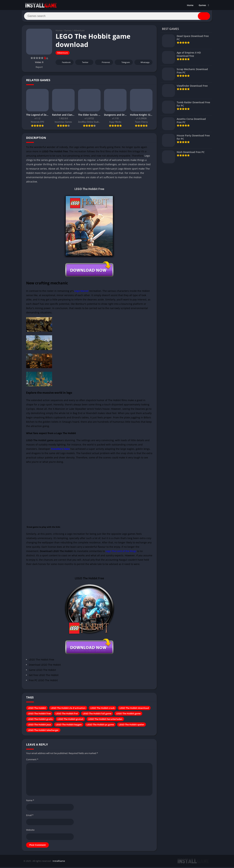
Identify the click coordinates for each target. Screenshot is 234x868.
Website (30, 831)
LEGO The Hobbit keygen (69, 726)
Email (30, 817)
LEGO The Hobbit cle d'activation (68, 709)
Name (30, 802)
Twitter (83, 64)
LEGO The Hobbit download (134, 709)
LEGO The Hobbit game (128, 715)
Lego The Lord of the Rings (121, 553)
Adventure (79, 32)
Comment (32, 761)
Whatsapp (143, 64)
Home (190, 5)
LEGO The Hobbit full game (97, 715)
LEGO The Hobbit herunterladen (105, 721)
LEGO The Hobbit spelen (131, 726)
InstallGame (59, 862)
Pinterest (103, 64)
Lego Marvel (81, 292)
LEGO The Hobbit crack (102, 709)
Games (202, 5)
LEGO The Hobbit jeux (39, 726)
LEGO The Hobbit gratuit (70, 721)
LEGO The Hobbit (37, 709)
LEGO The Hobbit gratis (40, 721)
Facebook (64, 64)
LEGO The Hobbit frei (67, 715)
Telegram (123, 64)
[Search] (117, 17)
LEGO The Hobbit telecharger (43, 732)
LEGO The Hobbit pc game (100, 726)
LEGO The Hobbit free (39, 715)
